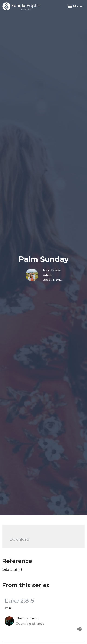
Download (19, 539)
